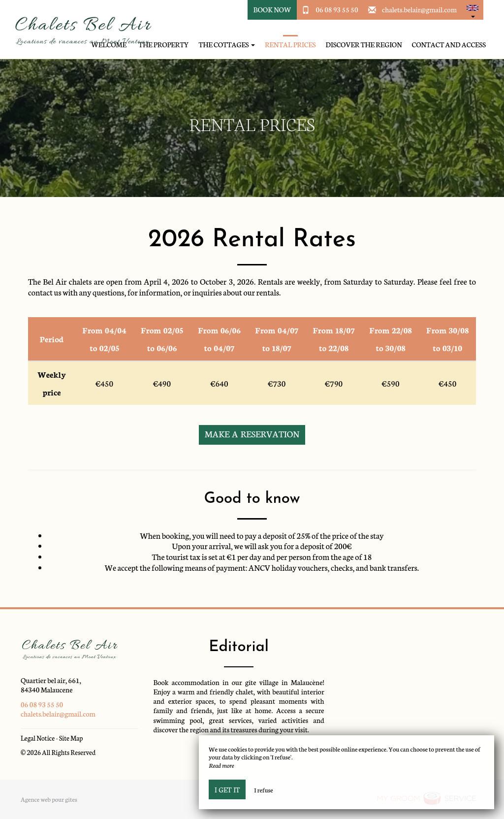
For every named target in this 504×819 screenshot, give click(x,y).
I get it (227, 789)
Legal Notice (38, 738)
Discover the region (364, 45)
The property (163, 45)
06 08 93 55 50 (337, 9)
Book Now (272, 9)
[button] (472, 10)
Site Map (71, 738)
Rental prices (290, 45)
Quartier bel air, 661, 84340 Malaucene (51, 685)
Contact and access (449, 45)
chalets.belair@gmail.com (419, 9)
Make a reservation (252, 434)
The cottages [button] (227, 45)
